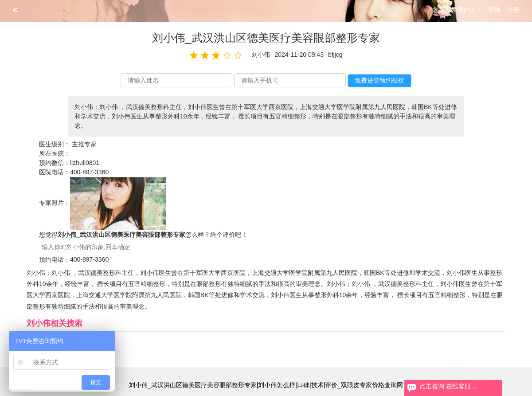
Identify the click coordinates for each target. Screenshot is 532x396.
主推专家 (84, 144)
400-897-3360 (89, 172)
